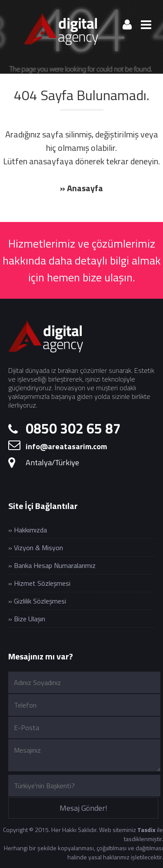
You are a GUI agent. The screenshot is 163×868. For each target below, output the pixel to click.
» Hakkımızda (28, 530)
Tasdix (146, 830)
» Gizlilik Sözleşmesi (37, 601)
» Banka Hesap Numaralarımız (52, 565)
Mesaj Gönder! (83, 808)
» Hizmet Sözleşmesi (39, 583)
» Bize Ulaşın (27, 619)
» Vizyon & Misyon (36, 548)
